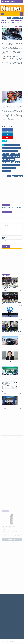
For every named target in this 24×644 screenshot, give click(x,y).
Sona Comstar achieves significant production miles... (12, 391)
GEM (13, 162)
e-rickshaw (10, 151)
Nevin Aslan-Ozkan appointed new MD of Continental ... (10, 361)
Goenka (17, 162)
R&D (3, 157)
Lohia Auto (9, 157)
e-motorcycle (12, 168)
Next (9, 18)
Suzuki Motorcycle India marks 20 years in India (12, 317)
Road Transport (6, 162)
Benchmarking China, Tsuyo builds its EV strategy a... (10, 288)
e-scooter (5, 168)
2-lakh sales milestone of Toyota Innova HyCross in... (10, 347)
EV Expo (4, 159)
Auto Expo (8, 145)
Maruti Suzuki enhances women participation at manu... (11, 332)
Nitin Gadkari (5, 154)
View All (20, 18)
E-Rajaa (4, 151)
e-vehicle (9, 148)
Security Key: (5, 237)
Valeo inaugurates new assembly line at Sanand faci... (12, 406)
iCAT (16, 151)
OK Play (17, 154)
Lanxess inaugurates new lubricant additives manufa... (11, 303)
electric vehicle (17, 148)
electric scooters (6, 171)
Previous (14, 18)
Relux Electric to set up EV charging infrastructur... (9, 376)
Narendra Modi (15, 145)
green (4, 148)
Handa (12, 154)
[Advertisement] (12, 78)
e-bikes (18, 165)
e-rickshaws (16, 157)
